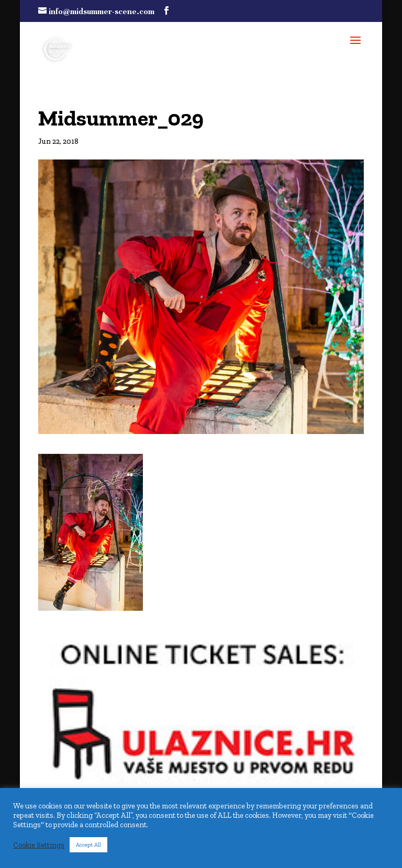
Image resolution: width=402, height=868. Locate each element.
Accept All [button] (88, 845)
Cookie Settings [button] (39, 845)
